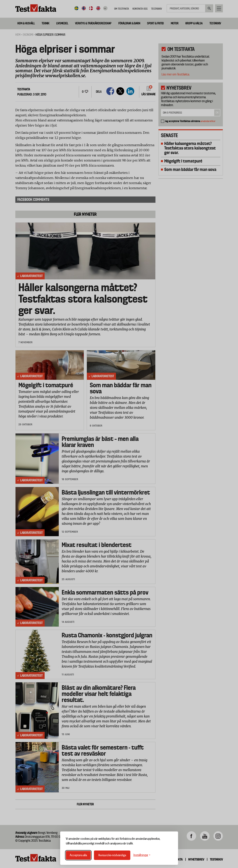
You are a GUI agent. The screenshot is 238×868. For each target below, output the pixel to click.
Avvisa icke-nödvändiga (112, 855)
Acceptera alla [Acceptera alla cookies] (78, 855)
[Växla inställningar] (142, 855)
